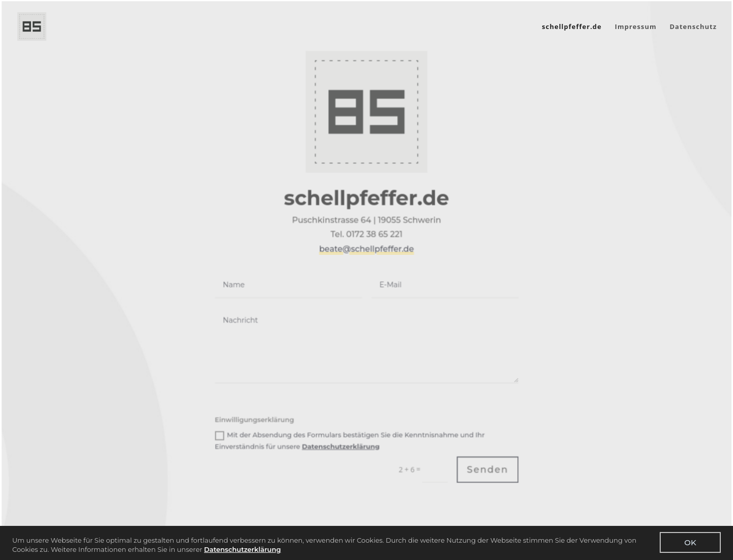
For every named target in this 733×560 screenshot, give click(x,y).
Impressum (636, 27)
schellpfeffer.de (572, 27)
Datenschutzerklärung (243, 549)
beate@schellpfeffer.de (366, 246)
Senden (487, 465)
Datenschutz (693, 27)
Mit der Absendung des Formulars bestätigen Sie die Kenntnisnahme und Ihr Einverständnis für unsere (350, 436)
